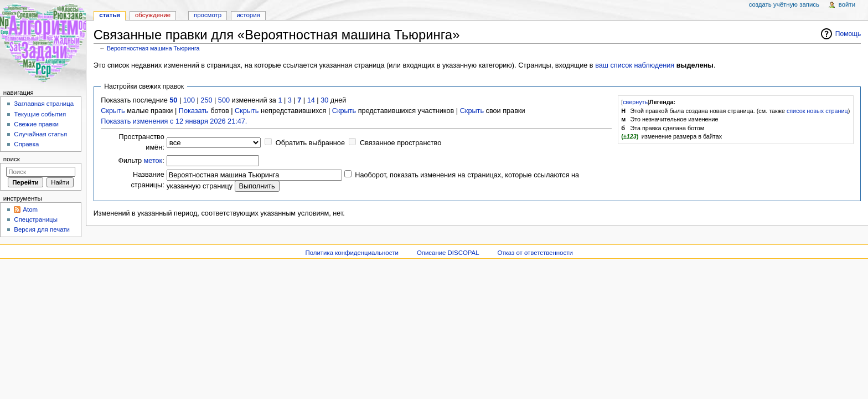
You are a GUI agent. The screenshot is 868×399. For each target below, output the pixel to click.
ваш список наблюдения (635, 65)
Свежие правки (36, 124)
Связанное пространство (401, 143)
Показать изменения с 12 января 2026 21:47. (174, 121)
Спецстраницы (36, 219)
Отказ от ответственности (535, 253)
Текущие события (40, 114)
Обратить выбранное (310, 143)
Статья (110, 15)
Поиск (12, 159)
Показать (194, 111)
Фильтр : (141, 161)
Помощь (848, 34)
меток (153, 161)
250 (206, 100)
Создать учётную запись (784, 4)
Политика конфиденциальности (352, 253)
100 (189, 100)
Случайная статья (40, 134)
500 (224, 100)
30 (324, 100)
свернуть (635, 102)
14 (311, 100)
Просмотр (208, 15)
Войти (847, 4)
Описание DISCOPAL (448, 253)
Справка (26, 144)
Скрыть (113, 111)
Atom (30, 209)
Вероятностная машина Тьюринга (153, 48)
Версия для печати (42, 229)
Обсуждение (153, 15)
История (248, 15)
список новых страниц (817, 111)
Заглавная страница (44, 104)
